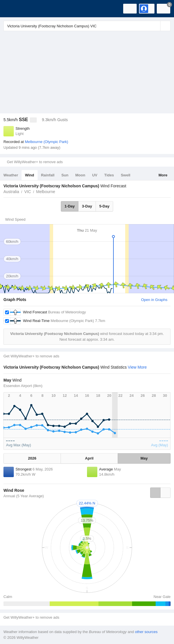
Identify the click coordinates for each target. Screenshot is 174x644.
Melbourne (46, 192)
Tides (109, 175)
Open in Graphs (154, 300)
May (144, 458)
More (163, 175)
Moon (80, 175)
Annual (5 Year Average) (24, 496)
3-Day (87, 206)
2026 (32, 458)
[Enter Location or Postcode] (87, 26)
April (89, 458)
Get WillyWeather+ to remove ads (35, 162)
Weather (11, 175)
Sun (65, 175)
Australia (11, 192)
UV (95, 175)
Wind (30, 175)
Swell (126, 175)
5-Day (104, 206)
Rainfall (48, 175)
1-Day (70, 206)
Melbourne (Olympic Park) (46, 142)
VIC (27, 192)
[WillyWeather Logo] (13, 9)
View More (137, 367)
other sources (146, 632)
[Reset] (155, 26)
